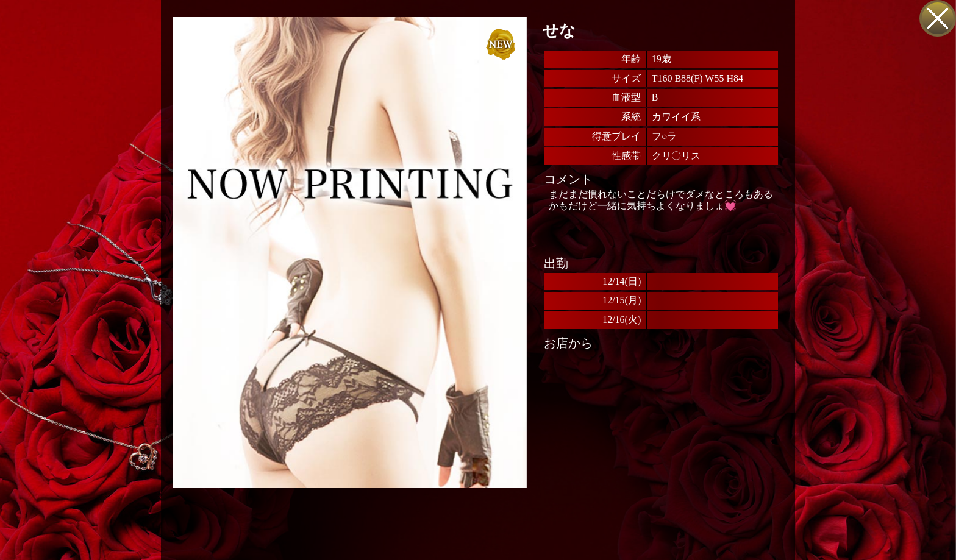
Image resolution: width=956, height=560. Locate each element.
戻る (938, 18)
